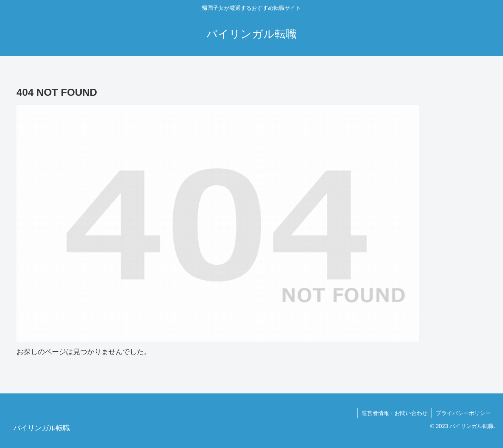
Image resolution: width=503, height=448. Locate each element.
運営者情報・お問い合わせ (395, 413)
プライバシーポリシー (463, 413)
